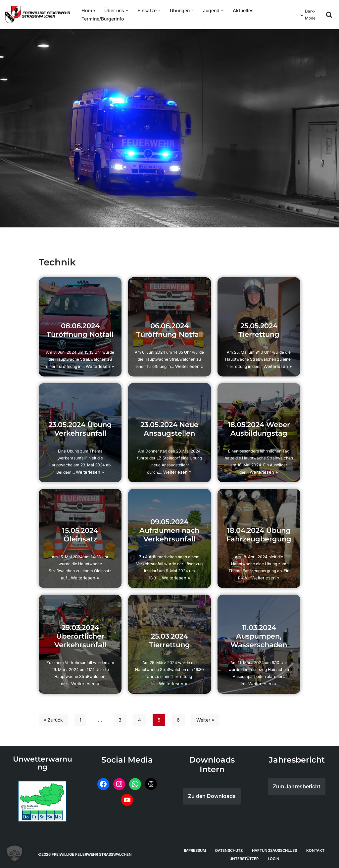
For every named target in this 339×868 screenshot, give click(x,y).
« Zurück (53, 720)
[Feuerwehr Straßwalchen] (38, 15)
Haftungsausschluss (274, 850)
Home (88, 10)
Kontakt (315, 850)
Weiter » (205, 720)
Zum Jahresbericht (297, 786)
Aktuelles (242, 10)
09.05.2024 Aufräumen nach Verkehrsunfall (169, 531)
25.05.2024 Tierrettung (259, 331)
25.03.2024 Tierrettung (169, 641)
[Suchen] (329, 15)
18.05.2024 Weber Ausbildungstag (259, 430)
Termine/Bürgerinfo (102, 19)
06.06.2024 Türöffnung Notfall (169, 331)
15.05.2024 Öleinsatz (80, 536)
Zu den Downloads (212, 796)
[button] (126, 10)
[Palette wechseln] (309, 15)
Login (274, 858)
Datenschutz (229, 850)
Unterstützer (244, 858)
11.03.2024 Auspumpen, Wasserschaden (259, 637)
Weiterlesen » (100, 366)
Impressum (195, 850)
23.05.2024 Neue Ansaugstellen (169, 430)
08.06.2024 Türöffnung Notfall (80, 331)
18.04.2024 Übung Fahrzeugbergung (259, 536)
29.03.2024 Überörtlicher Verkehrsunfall (80, 637)
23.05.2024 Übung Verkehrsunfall (80, 430)
